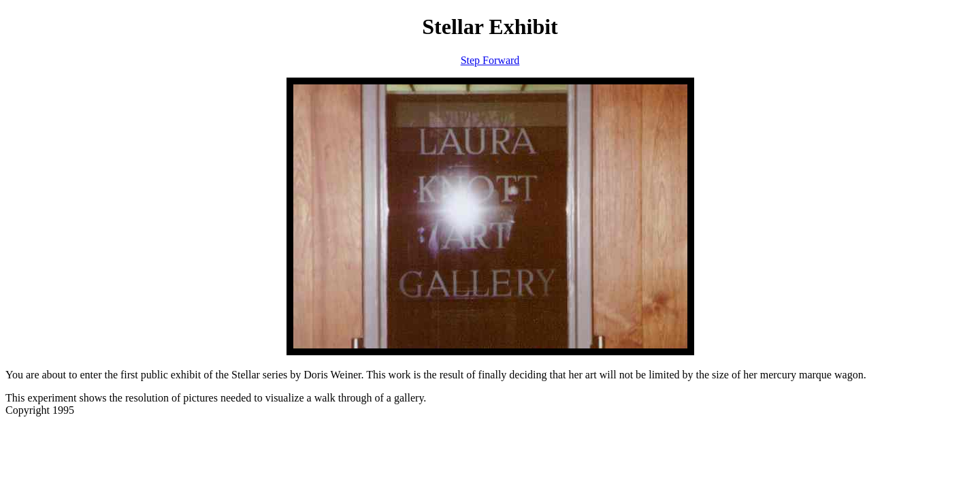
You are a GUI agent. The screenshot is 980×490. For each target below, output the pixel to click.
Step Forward (490, 60)
